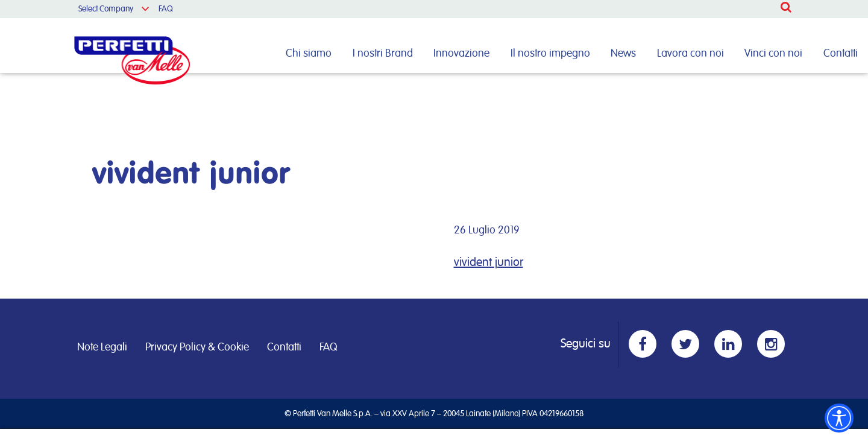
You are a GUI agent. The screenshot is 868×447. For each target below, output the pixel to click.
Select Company (106, 9)
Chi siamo (309, 54)
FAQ (166, 9)
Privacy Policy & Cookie (197, 347)
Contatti (841, 54)
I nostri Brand (383, 54)
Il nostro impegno (550, 54)
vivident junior (489, 262)
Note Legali (102, 347)
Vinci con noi (773, 54)
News (623, 54)
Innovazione (461, 54)
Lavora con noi (690, 54)
